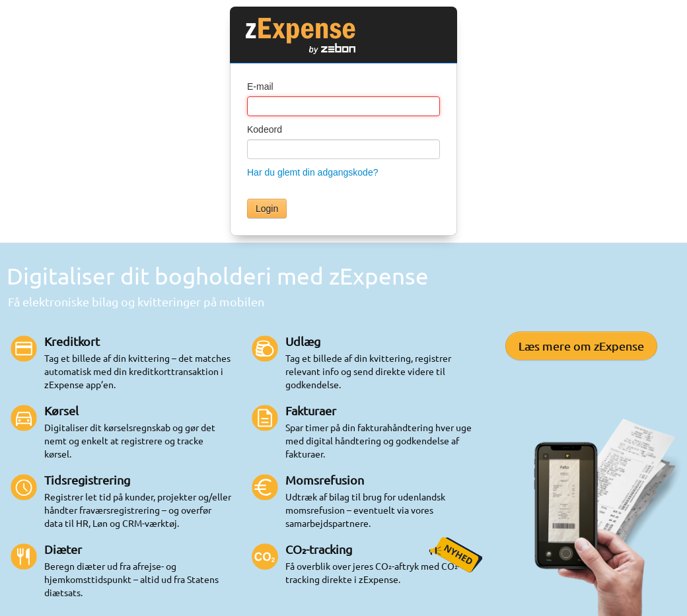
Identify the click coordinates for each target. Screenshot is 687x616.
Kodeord (265, 129)
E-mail (260, 86)
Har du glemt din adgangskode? (312, 172)
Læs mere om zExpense (581, 346)
